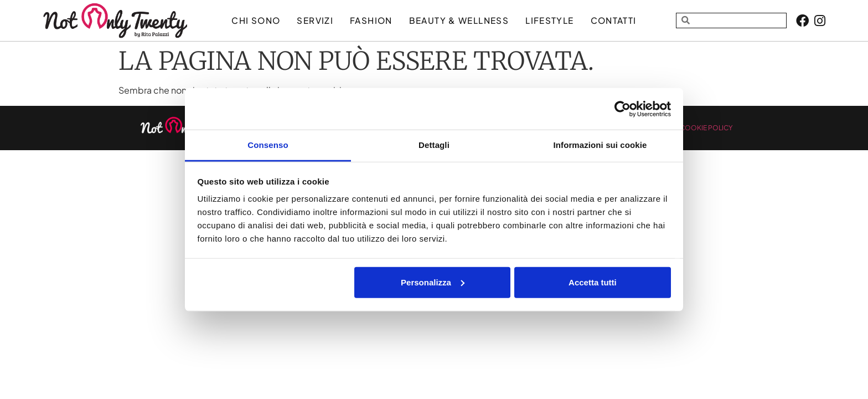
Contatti (614, 20)
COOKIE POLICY (706, 128)
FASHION (371, 20)
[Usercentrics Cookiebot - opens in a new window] (622, 109)
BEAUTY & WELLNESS (459, 20)
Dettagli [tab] (434, 145)
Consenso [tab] (268, 145)
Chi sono (256, 20)
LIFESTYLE (549, 20)
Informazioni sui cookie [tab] (600, 145)
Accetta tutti (593, 282)
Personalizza (433, 282)
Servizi (315, 20)
